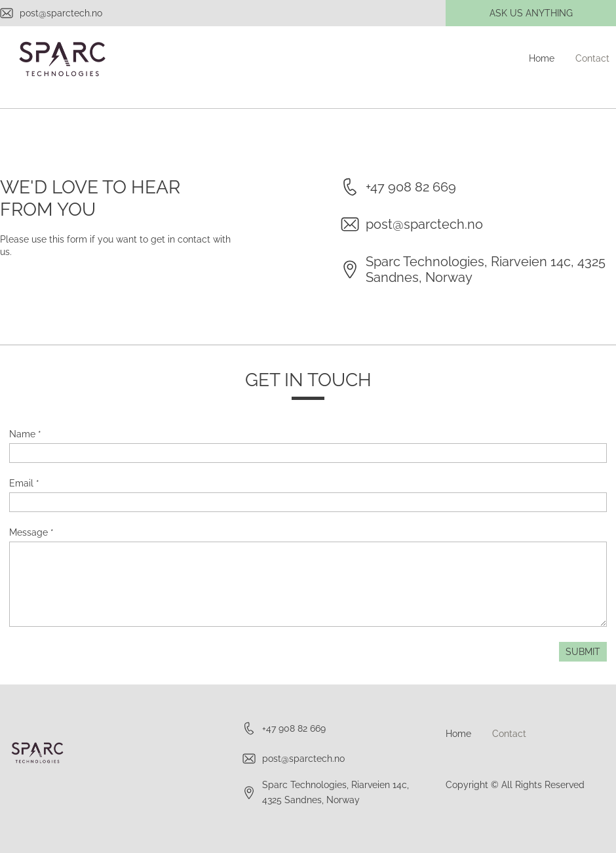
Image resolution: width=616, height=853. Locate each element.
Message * (31, 532)
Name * (25, 434)
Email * (24, 483)
